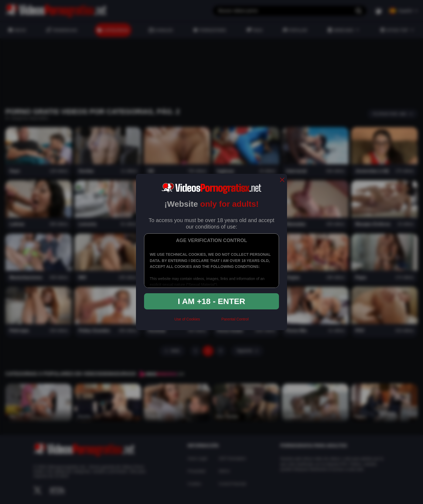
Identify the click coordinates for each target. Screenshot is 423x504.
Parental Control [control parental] (235, 319)
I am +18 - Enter (211, 301)
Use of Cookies (187, 319)
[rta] (211, 322)
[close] (282, 180)
